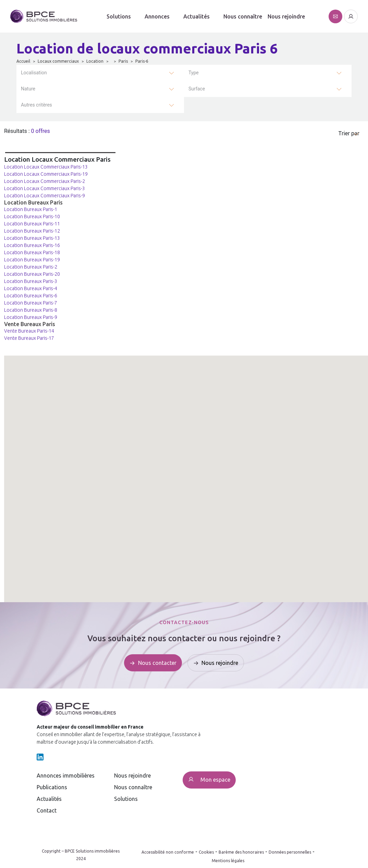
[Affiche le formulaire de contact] (335, 16)
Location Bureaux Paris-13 (32, 238)
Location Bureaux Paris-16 (32, 245)
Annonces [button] (157, 16)
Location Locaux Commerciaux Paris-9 (45, 196)
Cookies (206, 852)
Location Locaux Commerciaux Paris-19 (46, 174)
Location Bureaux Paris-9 (31, 317)
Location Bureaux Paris (33, 202)
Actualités (49, 799)
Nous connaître (243, 16)
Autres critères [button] (36, 105)
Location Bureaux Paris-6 (31, 296)
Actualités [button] (197, 16)
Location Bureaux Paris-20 (32, 274)
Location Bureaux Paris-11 (32, 224)
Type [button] (194, 73)
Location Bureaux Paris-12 (32, 231)
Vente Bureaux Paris (30, 324)
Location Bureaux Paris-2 (31, 267)
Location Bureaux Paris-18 (32, 252)
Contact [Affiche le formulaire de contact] (47, 810)
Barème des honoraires (241, 852)
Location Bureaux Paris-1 (31, 209)
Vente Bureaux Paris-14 (29, 331)
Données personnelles (290, 852)
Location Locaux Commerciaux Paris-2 (45, 181)
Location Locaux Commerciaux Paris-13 (46, 167)
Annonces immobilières (66, 776)
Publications (52, 787)
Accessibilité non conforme (168, 852)
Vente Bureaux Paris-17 (29, 338)
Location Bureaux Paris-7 (31, 303)
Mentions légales (228, 861)
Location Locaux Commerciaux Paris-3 (45, 188)
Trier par (349, 133)
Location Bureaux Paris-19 (32, 260)
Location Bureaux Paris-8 (31, 310)
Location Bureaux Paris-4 (31, 288)
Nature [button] (28, 89)
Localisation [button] (34, 73)
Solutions (119, 16)
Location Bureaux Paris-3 (31, 281)
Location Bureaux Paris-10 (32, 216)
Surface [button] (197, 89)
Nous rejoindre (286, 16)
